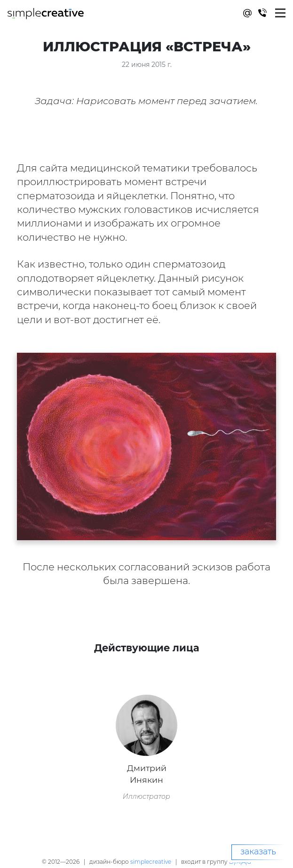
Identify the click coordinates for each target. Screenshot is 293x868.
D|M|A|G (240, 862)
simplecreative (151, 862)
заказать (258, 852)
